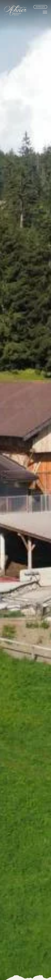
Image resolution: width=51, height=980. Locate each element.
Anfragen (40, 7)
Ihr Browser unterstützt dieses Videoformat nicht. (25, 490)
